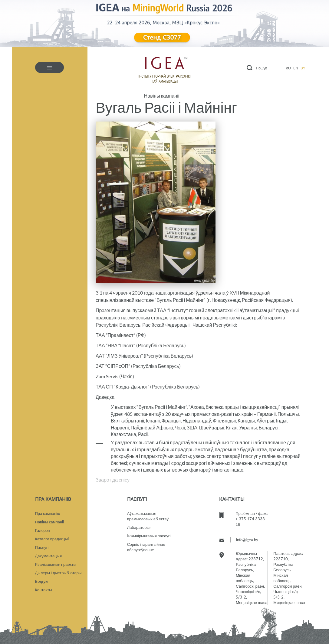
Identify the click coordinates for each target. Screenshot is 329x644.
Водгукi (42, 581)
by (303, 68)
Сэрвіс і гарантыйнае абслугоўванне (146, 547)
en (296, 68)
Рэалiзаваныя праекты (56, 564)
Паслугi (42, 547)
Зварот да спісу (113, 480)
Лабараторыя (139, 527)
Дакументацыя (48, 556)
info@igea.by (247, 540)
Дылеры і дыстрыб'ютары (58, 573)
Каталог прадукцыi (52, 539)
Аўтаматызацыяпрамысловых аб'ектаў (148, 516)
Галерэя (43, 530)
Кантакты (44, 590)
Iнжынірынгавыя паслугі (149, 536)
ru (288, 68)
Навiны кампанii (50, 522)
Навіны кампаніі (162, 96)
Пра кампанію (48, 513)
